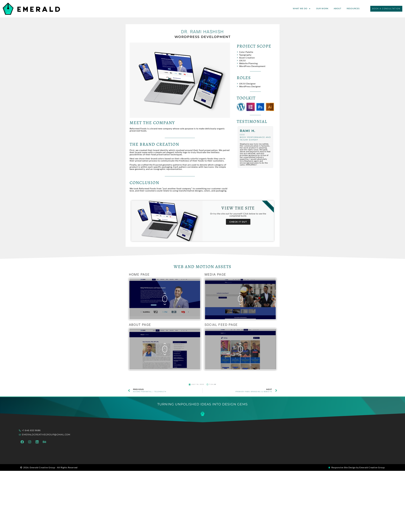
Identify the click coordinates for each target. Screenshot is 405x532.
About (337, 9)
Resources (353, 9)
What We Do (302, 9)
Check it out (238, 222)
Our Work (322, 9)
